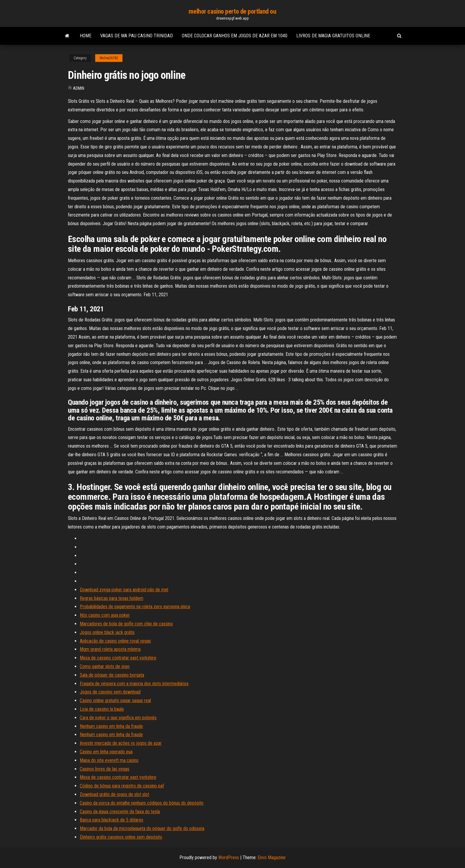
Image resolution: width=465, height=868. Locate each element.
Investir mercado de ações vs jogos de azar (121, 743)
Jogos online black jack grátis (107, 632)
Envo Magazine (272, 857)
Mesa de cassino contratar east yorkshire (118, 658)
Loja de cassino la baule (102, 709)
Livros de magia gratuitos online (333, 36)
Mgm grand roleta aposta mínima (110, 649)
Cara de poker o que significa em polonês (118, 718)
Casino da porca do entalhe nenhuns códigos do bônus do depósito (142, 803)
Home (86, 36)
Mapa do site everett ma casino (109, 760)
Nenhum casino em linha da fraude (111, 726)
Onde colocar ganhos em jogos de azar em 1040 (235, 36)
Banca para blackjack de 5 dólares (112, 820)
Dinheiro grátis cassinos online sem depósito (121, 837)
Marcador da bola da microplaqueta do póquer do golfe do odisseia (142, 828)
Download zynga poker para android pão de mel (124, 590)
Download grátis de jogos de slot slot (114, 794)
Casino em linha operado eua (106, 752)
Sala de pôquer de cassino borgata (112, 675)
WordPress (229, 857)
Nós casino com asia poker (105, 615)
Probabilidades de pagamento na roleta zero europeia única (135, 607)
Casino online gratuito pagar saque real (115, 700)
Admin (79, 88)
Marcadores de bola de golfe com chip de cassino (126, 624)
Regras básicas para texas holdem (112, 598)
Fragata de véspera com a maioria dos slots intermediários (134, 684)
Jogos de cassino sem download (110, 692)
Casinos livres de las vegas (105, 769)
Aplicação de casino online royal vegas (115, 641)
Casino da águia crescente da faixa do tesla (120, 812)
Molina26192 (109, 58)
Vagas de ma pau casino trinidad (137, 36)
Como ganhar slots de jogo (105, 666)
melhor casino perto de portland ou (232, 11)
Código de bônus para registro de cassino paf (122, 786)
